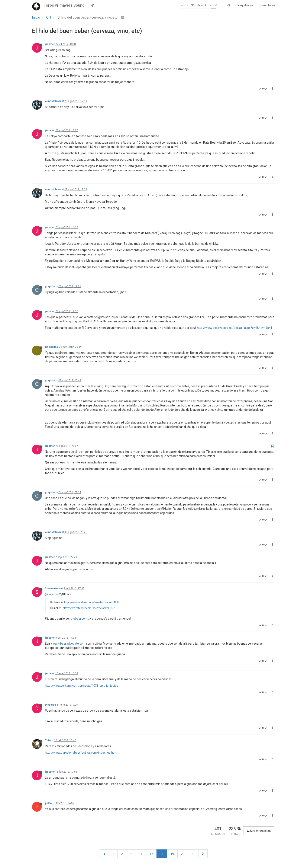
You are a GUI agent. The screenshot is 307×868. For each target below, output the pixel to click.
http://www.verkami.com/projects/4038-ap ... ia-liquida (82, 686)
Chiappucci (52, 347)
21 (193, 854)
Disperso (51, 705)
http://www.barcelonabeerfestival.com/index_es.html (81, 753)
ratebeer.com (79, 619)
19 (172, 854)
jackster (50, 44)
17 (151, 854)
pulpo (48, 803)
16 (141, 854)
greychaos (51, 286)
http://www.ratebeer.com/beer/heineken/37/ (89, 608)
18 (162, 854)
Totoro (49, 740)
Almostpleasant (54, 101)
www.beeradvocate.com (69, 644)
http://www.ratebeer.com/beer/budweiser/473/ (92, 602)
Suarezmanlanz (54, 588)
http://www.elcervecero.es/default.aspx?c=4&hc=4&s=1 (235, 328)
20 (183, 854)
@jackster (52, 594)
